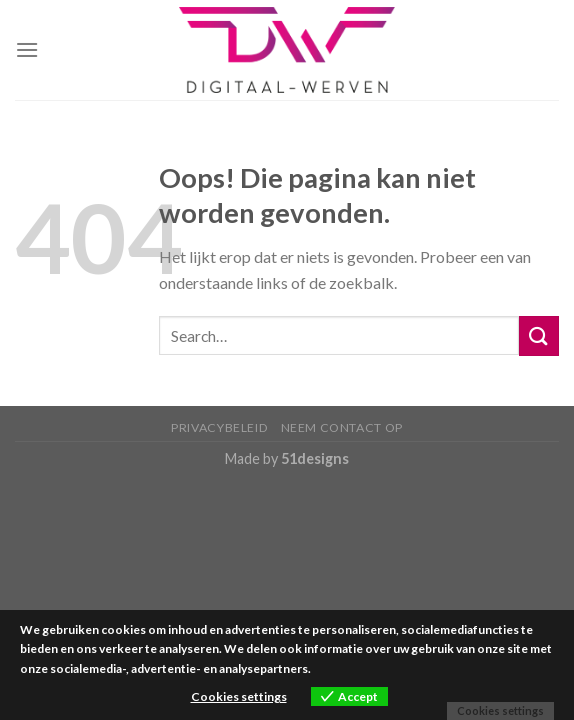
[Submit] (539, 335)
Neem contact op (342, 427)
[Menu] (27, 49)
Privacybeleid (219, 427)
